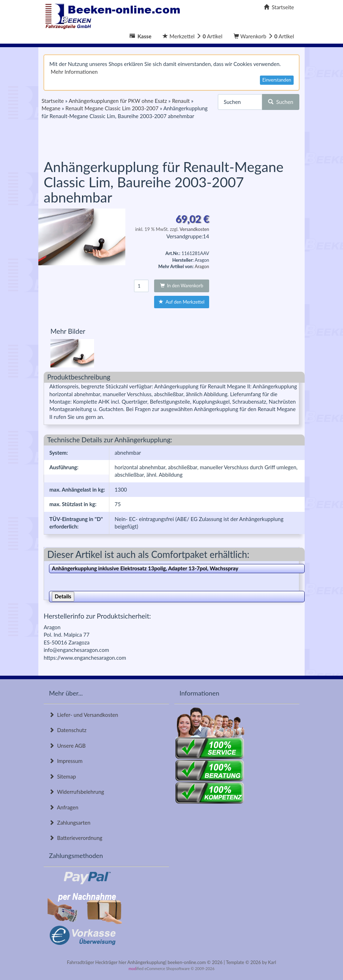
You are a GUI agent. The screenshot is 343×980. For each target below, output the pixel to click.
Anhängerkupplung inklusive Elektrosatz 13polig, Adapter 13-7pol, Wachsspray (145, 568)
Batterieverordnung (76, 838)
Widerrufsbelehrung (77, 792)
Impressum (66, 761)
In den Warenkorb (182, 286)
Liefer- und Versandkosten (84, 715)
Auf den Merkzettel (182, 302)
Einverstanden (277, 80)
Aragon (202, 266)
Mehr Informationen (74, 72)
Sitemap (62, 776)
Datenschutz (68, 730)
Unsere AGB (67, 746)
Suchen (281, 102)
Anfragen (64, 807)
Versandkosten (194, 229)
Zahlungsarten (70, 823)
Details (63, 596)
